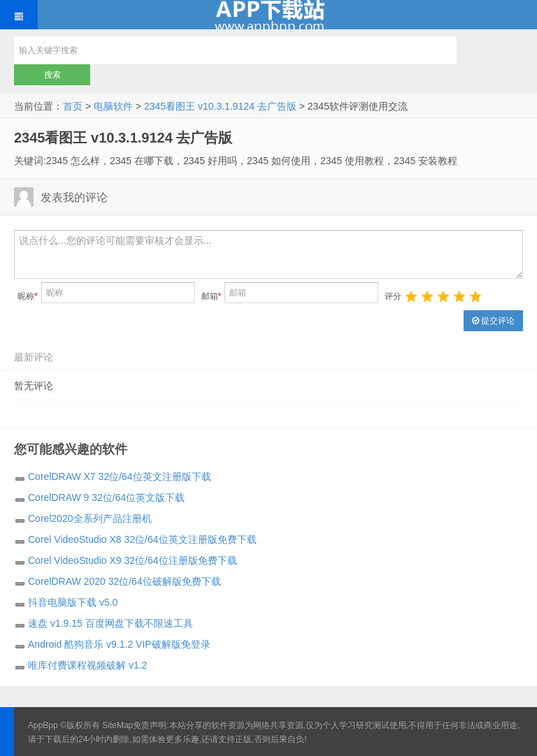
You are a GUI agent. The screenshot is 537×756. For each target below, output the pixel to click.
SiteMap (117, 725)
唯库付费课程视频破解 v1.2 (87, 665)
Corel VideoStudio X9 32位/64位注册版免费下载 (133, 560)
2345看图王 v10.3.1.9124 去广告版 (220, 106)
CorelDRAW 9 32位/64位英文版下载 (106, 497)
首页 (73, 106)
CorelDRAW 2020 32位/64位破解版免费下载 (124, 581)
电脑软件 (113, 106)
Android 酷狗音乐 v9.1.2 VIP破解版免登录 (119, 644)
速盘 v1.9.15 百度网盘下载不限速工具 (110, 623)
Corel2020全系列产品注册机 (90, 518)
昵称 (28, 296)
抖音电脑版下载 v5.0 (73, 602)
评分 (393, 296)
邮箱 (212, 296)
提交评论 (493, 321)
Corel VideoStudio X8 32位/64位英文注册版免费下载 (142, 539)
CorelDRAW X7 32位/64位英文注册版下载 (120, 477)
